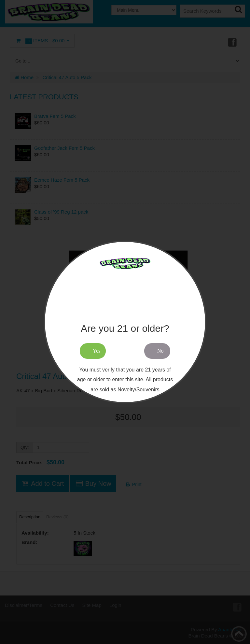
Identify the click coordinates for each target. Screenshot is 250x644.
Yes (97, 351)
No (160, 351)
